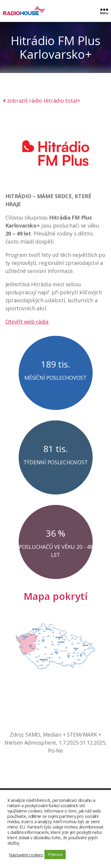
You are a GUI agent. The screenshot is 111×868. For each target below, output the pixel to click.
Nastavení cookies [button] (26, 855)
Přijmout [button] (55, 854)
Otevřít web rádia (27, 322)
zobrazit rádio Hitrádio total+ (42, 101)
